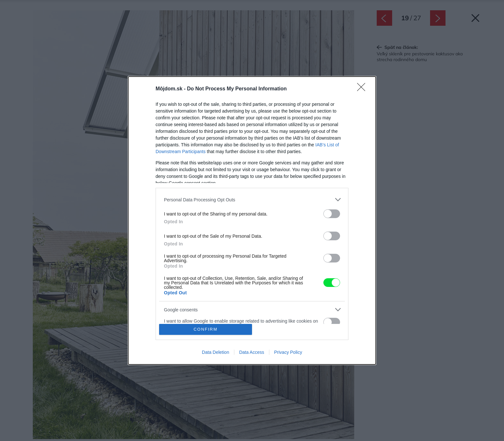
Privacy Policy (288, 352)
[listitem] (252, 200)
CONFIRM (206, 329)
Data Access (252, 352)
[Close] (363, 89)
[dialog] (252, 220)
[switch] (332, 214)
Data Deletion (216, 352)
